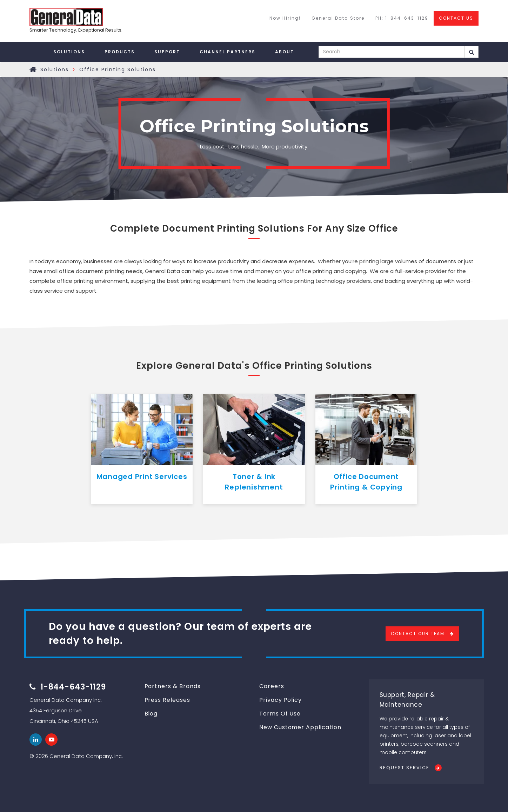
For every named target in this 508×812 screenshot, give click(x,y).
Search (472, 52)
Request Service (405, 768)
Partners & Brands (173, 686)
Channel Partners (228, 52)
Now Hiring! (285, 18)
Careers (272, 686)
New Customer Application (300, 727)
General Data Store (338, 18)
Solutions (69, 52)
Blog (151, 714)
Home (33, 69)
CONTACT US (456, 18)
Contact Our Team (418, 634)
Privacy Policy (280, 700)
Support (167, 52)
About (285, 52)
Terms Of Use (280, 714)
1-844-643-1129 (73, 687)
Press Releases (167, 700)
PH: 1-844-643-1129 (402, 18)
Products (120, 52)
